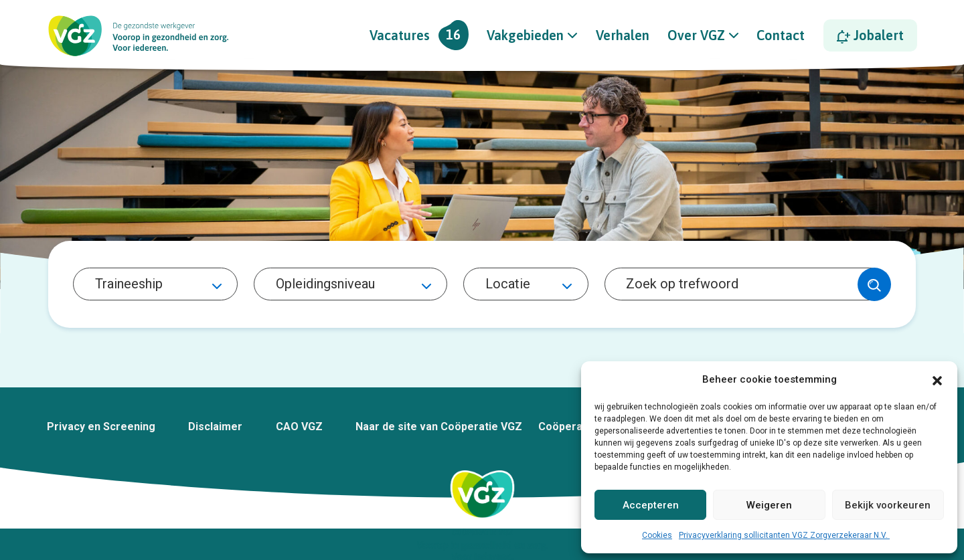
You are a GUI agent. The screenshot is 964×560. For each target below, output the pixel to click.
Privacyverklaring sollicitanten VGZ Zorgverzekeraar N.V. (784, 535)
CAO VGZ (299, 427)
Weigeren (769, 505)
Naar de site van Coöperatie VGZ (439, 427)
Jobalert (870, 35)
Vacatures (419, 35)
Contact (781, 35)
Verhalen (623, 35)
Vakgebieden (525, 35)
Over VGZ (696, 35)
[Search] (745, 284)
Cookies (657, 535)
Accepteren (651, 505)
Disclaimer (215, 427)
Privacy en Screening (101, 427)
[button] (937, 379)
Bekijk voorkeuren (888, 505)
